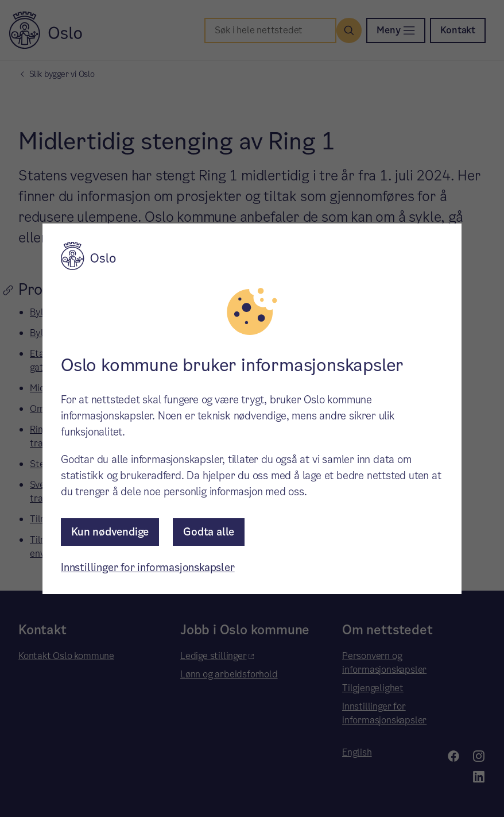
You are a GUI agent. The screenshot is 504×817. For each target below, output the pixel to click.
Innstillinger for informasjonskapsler (148, 567)
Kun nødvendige (110, 532)
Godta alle (209, 532)
